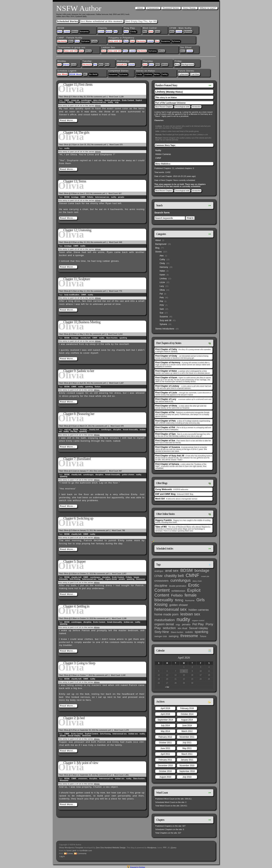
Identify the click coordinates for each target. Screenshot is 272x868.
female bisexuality (83, 102)
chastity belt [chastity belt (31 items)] (174, 576)
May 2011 (187, 748)
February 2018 (187, 708)
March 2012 (187, 731)
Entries (70, 853)
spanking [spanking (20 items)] (201, 632)
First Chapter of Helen (166, 371)
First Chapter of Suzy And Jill (170, 456)
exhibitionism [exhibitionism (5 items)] (178, 591)
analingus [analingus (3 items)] (159, 571)
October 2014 (187, 714)
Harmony (62, 41)
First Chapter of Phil (165, 427)
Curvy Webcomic (164, 489)
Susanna (84, 32)
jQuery (173, 848)
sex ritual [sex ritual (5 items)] (182, 628)
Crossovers (153, 8)
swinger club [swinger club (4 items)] (161, 636)
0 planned (183, 74)
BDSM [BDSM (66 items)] (186, 570)
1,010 (120, 334)
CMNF (67, 100)
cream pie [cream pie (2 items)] (205, 576)
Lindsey (148, 74)
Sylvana (188, 32)
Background (188, 65)
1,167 (121, 383)
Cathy (94, 41)
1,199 (124, 618)
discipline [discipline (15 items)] (161, 586)
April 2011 (165, 754)
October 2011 (165, 743)
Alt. (85, 74)
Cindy (133, 32)
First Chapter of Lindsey (167, 386)
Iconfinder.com (86, 851)
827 (120, 193)
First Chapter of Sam (165, 434)
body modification (72, 295)
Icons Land (71, 851)
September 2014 (165, 720)
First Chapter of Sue (165, 441)
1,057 (124, 574)
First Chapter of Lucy (166, 399)
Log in (62, 856)
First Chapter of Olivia (166, 406)
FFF (165, 848)
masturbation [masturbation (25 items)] (165, 620)
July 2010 (187, 777)
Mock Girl (160, 499)
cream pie (75, 100)
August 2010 (165, 777)
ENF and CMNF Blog (165, 494)
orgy (117, 102)
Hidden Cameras (163, 154)
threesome (141, 579)
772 (121, 291)
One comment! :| (101, 471)
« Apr (167, 687)
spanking (123, 338)
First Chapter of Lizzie (166, 393)
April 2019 (165, 708)
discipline (117, 430)
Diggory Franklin (163, 520)
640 (121, 242)
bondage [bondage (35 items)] (202, 571)
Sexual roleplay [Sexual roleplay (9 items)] (199, 628)
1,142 (123, 675)
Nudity (158, 150)
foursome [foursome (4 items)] (190, 600)
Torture (97, 387)
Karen (109, 32)
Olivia (75, 32)
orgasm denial (111, 579)
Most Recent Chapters (164, 107)
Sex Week (62, 74)
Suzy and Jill (115, 41)
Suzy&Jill (122, 65)
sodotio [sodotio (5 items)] (189, 632)
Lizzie (67, 32)
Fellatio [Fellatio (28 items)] (177, 595)
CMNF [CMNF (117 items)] (192, 575)
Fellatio (70, 102)
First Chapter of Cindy (166, 356)
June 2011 (165, 748)
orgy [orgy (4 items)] (178, 625)
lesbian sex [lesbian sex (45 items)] (190, 614)
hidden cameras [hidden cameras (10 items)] (199, 610)
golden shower (128, 475)
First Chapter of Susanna (168, 447)
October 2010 (165, 771)
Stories (158, 252)
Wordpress (152, 848)
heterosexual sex (99, 102)
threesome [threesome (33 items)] (189, 636)
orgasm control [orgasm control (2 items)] (198, 620)
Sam (151, 32)
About (140, 8)
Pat (116, 32)
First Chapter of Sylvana (167, 464)
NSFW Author (79, 8)
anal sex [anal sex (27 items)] (172, 571)
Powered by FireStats (137, 867)
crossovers (83, 779)
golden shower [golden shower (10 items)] (179, 605)
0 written (195, 74)
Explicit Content (92, 734)
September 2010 (187, 771)
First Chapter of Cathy (166, 349)
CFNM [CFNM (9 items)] (158, 576)
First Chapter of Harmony (168, 363)
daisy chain (98, 100)
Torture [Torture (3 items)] (203, 636)
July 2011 (187, 743)
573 (121, 145)
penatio (121, 197)
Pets (60, 32)
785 (124, 531)
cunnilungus (86, 100)
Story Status (190, 8)
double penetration (112, 100)
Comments (82, 853)
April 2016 (165, 714)
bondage (75, 197)
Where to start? (208, 8)
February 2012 (165, 737)
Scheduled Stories (67, 21)
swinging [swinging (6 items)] (174, 636)
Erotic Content (128, 100)
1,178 (127, 730)
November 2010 (187, 766)
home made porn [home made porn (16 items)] (166, 614)
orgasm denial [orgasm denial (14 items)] (164, 624)
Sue (157, 41)
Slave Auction (112, 338)
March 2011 (187, 754)
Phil (145, 32)
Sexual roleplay (74, 736)
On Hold (93, 74)
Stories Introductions (165, 329)
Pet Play (74, 431)
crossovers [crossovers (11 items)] (161, 581)
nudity (110, 102)
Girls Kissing (75, 579)
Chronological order (182, 107)
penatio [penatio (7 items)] (186, 624)
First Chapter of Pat (165, 412)
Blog (177, 65)
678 (122, 426)
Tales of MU (161, 527)
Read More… (68, 120)
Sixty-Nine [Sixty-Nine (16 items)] (162, 632)
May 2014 (165, 731)
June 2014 (187, 726)
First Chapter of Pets (165, 421)
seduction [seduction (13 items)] (169, 628)
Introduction (196, 107)
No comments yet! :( (99, 97)
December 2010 (165, 766)
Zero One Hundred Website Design (110, 848)
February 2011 (165, 760)
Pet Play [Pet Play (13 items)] (198, 624)
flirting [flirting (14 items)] (179, 600)
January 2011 (187, 760)
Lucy (157, 32)
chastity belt (85, 338)
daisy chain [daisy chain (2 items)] (197, 581)
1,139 (121, 97)
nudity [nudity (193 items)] (183, 619)
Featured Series (171, 8)
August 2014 (187, 720)
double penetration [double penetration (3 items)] (178, 586)
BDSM (67, 197)
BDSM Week (75, 74)
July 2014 (165, 726)
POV (158, 65)
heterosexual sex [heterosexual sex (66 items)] (171, 609)
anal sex (68, 430)
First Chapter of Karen (166, 378)
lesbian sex (129, 622)
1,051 (127, 775)
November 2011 (187, 737)
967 (120, 471)
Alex (172, 32)
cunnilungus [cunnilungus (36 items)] (180, 580)
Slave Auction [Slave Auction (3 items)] (177, 632)
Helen (157, 74)
